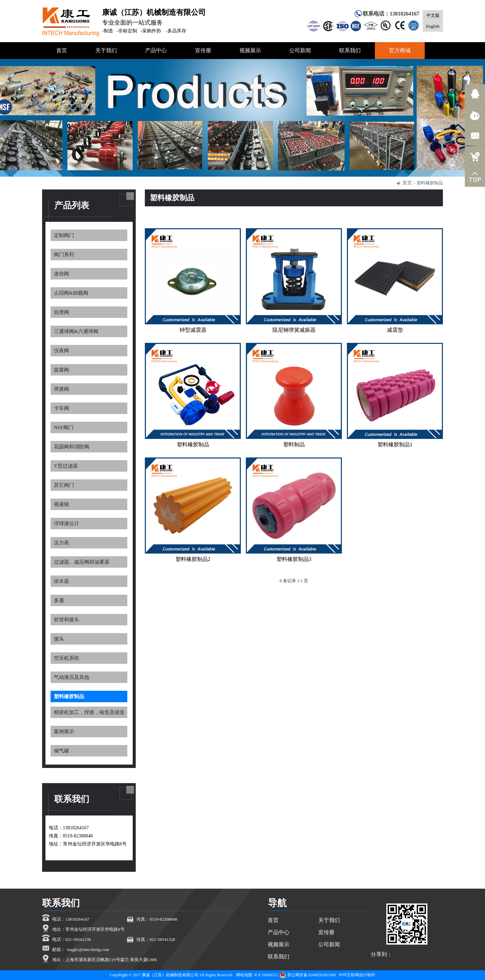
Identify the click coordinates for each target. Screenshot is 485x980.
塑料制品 (294, 444)
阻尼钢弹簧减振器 (294, 330)
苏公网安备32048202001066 (308, 975)
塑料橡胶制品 (193, 444)
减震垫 (395, 330)
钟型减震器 (193, 330)
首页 (407, 183)
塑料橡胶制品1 (395, 444)
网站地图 (244, 975)
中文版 (433, 15)
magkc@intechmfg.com (88, 949)
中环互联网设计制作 (357, 975)
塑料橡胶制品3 (294, 559)
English (433, 26)
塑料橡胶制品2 (193, 559)
